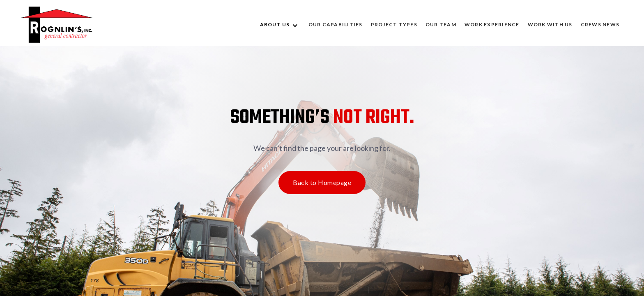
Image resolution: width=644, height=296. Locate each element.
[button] (280, 25)
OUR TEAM (441, 24)
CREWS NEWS (600, 24)
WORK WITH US (550, 24)
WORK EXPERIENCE (492, 24)
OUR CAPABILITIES (336, 24)
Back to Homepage (322, 182)
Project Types (394, 24)
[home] (57, 25)
